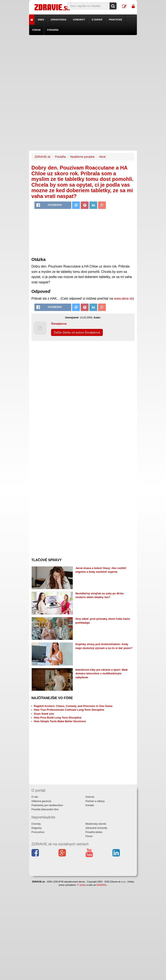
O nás (35, 797)
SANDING (102, 885)
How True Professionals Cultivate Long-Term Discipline (69, 710)
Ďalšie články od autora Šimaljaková (77, 332)
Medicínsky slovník (96, 824)
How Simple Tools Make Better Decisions (60, 721)
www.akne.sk (123, 299)
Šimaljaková (59, 324)
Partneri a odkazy (95, 801)
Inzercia (90, 797)
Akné (102, 157)
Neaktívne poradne (82, 157)
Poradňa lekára (94, 832)
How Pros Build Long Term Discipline (58, 718)
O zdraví (97, 20)
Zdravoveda (58, 20)
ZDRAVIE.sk (43, 157)
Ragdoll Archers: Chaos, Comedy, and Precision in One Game (73, 706)
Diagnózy (37, 828)
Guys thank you (44, 714)
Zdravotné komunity (96, 828)
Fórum (36, 30)
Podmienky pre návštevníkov (47, 805)
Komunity (79, 20)
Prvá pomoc (38, 832)
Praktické (116, 20)
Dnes (41, 20)
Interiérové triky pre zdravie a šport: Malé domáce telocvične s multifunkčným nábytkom (102, 674)
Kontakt (90, 805)
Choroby (36, 824)
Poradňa (53, 30)
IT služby (81, 885)
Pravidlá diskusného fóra (45, 809)
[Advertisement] (83, 64)
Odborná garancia (41, 801)
